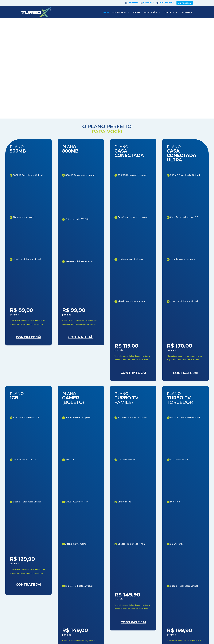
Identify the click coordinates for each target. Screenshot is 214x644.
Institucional (119, 12)
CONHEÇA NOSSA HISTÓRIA (39, 428)
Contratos (169, 12)
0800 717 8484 (52, 636)
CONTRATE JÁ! (120, 597)
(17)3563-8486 (112, 613)
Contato (185, 12)
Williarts (179, 625)
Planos (136, 12)
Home (106, 12)
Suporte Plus (150, 12)
